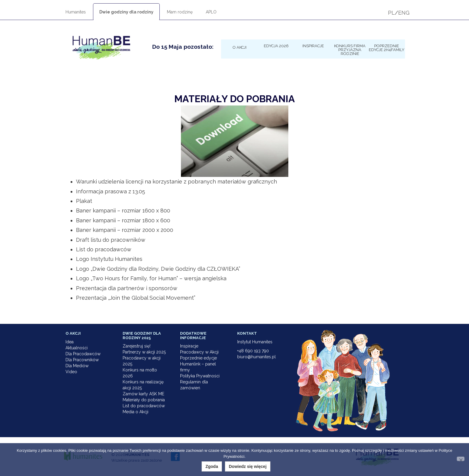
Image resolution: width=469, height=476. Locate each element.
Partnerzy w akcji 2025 (144, 352)
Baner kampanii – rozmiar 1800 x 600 (123, 220)
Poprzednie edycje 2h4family (387, 48)
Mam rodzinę (180, 12)
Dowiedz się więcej (248, 466)
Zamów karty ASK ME (143, 394)
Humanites (76, 12)
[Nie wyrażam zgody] (461, 459)
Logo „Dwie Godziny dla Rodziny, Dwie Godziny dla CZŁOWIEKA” (158, 269)
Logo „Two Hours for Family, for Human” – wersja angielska (151, 278)
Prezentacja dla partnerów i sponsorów (127, 288)
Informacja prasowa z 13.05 (111, 191)
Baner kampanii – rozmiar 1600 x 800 (123, 211)
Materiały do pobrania (144, 400)
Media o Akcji (135, 412)
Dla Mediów (77, 366)
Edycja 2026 (276, 46)
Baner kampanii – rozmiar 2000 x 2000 (125, 230)
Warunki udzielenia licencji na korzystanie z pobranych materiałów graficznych (176, 182)
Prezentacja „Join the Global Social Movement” (136, 298)
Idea (70, 342)
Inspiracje (313, 46)
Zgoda (212, 466)
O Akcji (240, 47)
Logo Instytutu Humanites (109, 259)
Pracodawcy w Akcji (199, 352)
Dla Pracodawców (83, 354)
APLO (211, 12)
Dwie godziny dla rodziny (126, 12)
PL (391, 13)
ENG (404, 13)
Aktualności (77, 348)
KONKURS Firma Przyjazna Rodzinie (350, 50)
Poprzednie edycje (198, 358)
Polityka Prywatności (200, 376)
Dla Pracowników (82, 360)
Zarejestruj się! (137, 346)
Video (71, 372)
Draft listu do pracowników (111, 240)
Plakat (84, 201)
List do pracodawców (104, 249)
